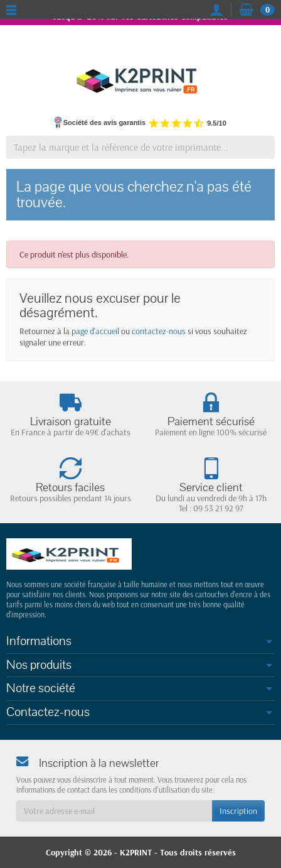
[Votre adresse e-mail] (114, 811)
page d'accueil (95, 331)
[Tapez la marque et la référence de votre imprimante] (140, 147)
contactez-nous (159, 331)
